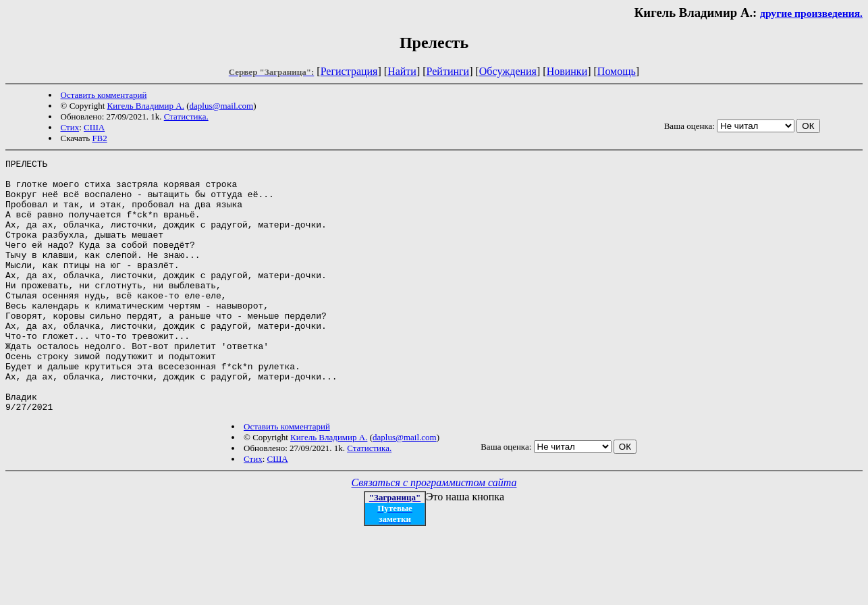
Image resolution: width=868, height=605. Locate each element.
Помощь (617, 71)
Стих (70, 127)
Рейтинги (448, 71)
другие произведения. (811, 13)
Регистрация (349, 71)
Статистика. (186, 116)
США (94, 127)
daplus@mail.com (222, 106)
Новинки (567, 71)
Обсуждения (508, 71)
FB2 (99, 138)
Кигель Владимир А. (146, 106)
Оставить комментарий (104, 95)
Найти (402, 71)
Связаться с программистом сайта (434, 533)
